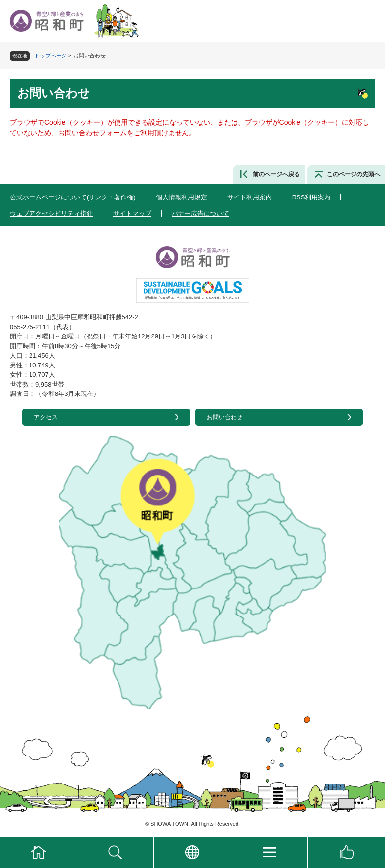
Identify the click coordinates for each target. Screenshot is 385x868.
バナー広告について (200, 213)
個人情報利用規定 (181, 197)
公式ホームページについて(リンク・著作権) (73, 197)
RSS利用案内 (311, 197)
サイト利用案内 (250, 197)
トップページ (51, 56)
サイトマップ (132, 213)
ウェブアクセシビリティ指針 (51, 213)
